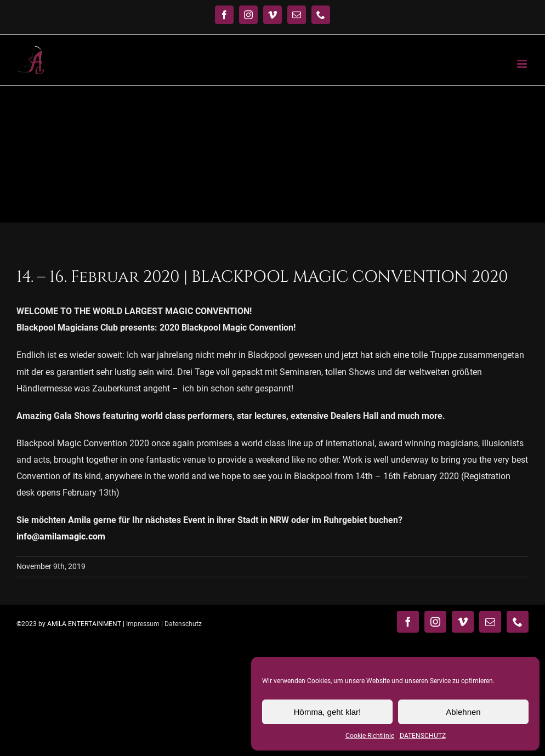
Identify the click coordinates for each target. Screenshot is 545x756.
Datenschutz (183, 624)
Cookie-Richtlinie (370, 736)
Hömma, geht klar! (328, 712)
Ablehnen (463, 712)
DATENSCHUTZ (423, 736)
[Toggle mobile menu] (523, 64)
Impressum (143, 624)
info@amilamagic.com (61, 536)
